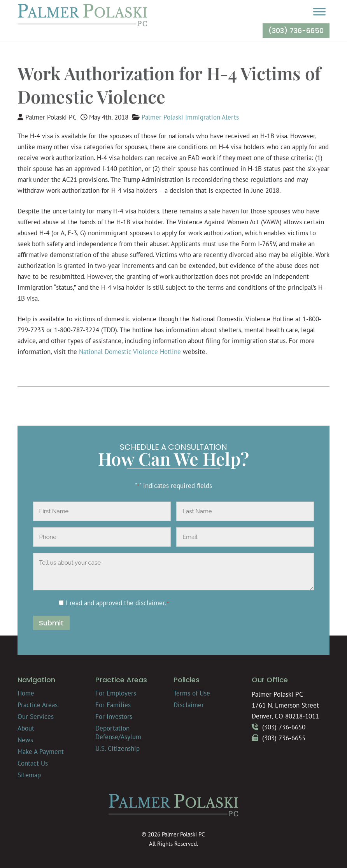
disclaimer (150, 603)
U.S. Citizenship (117, 748)
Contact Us (33, 763)
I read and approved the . (117, 603)
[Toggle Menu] (319, 11)
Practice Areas (38, 705)
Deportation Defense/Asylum (118, 732)
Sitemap (29, 775)
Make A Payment (41, 752)
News (25, 740)
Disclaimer (189, 705)
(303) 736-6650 (296, 31)
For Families (113, 705)
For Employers (116, 693)
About (26, 728)
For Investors (114, 717)
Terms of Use (192, 693)
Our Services (36, 717)
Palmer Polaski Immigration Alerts (190, 117)
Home (26, 693)
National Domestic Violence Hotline (130, 352)
